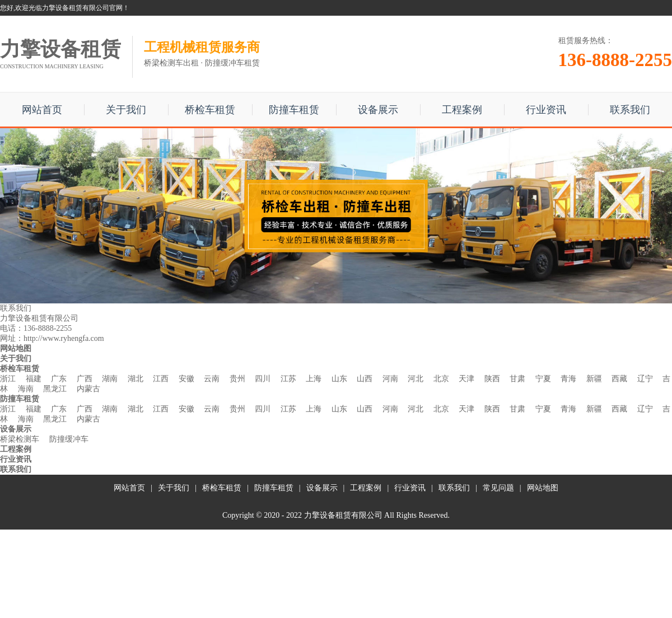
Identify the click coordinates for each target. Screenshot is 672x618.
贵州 (237, 379)
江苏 (288, 379)
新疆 (594, 379)
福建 (34, 379)
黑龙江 (55, 389)
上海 (314, 379)
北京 (441, 379)
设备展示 (378, 110)
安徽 (186, 379)
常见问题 (498, 488)
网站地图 (543, 488)
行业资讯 (546, 110)
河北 (416, 379)
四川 (263, 379)
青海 (568, 379)
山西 (365, 379)
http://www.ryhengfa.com (64, 338)
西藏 (619, 379)
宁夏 (543, 379)
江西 (161, 379)
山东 (339, 379)
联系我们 (630, 110)
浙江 (8, 379)
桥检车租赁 (210, 110)
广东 (59, 379)
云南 (212, 379)
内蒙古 (88, 389)
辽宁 (645, 379)
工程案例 (462, 110)
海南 (26, 389)
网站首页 (42, 110)
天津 (466, 379)
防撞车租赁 (294, 110)
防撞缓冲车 (69, 439)
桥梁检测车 (20, 439)
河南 (390, 379)
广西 (85, 379)
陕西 (492, 379)
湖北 (136, 379)
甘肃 (517, 379)
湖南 (110, 379)
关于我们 (126, 110)
